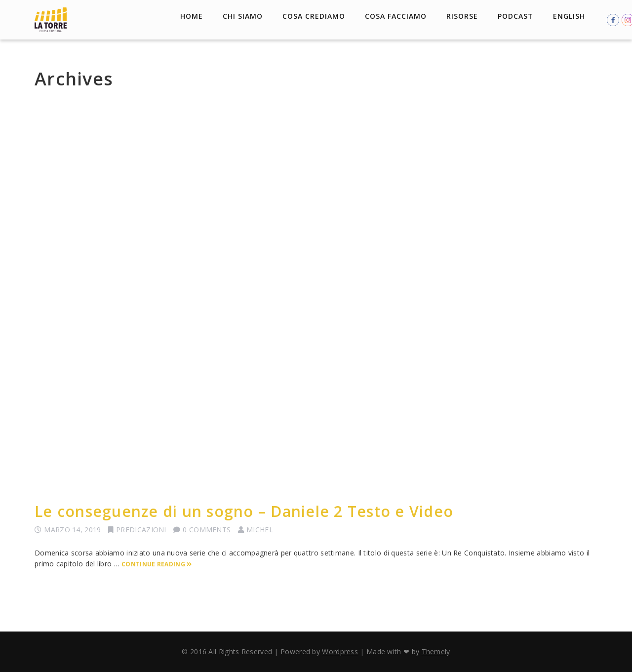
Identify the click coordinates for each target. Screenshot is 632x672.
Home (192, 16)
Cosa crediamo (314, 16)
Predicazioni (141, 530)
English (569, 16)
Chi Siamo (243, 16)
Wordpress (340, 652)
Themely (436, 652)
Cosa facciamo (396, 16)
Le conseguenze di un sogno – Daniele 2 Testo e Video (244, 511)
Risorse (462, 16)
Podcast (515, 16)
